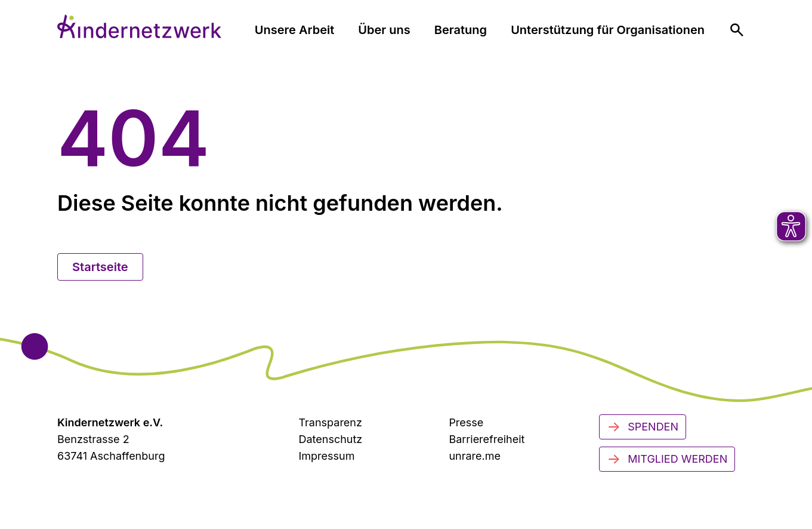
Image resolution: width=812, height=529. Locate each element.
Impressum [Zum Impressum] (326, 456)
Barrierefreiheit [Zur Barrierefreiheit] (487, 439)
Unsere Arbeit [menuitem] (295, 30)
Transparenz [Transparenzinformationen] (330, 422)
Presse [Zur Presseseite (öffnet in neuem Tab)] (466, 422)
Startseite (100, 267)
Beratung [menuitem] (461, 30)
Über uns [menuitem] (384, 30)
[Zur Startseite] (139, 26)
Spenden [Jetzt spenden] (643, 427)
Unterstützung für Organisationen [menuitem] (608, 30)
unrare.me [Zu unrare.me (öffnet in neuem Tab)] (475, 456)
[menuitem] (737, 30)
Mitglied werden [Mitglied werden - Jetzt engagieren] (667, 459)
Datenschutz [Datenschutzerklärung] (330, 439)
